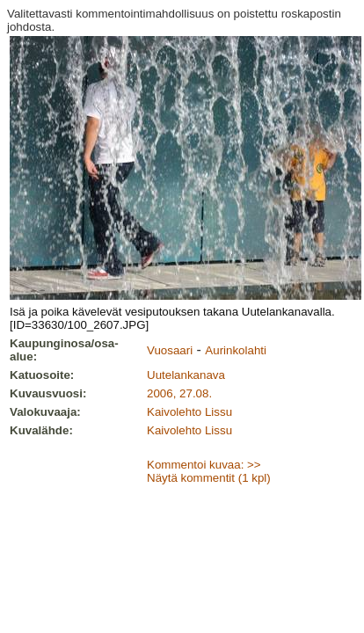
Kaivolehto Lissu (189, 412)
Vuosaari (170, 350)
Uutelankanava (186, 375)
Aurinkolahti (236, 350)
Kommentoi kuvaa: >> (204, 465)
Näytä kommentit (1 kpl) (209, 478)
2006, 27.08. (179, 393)
